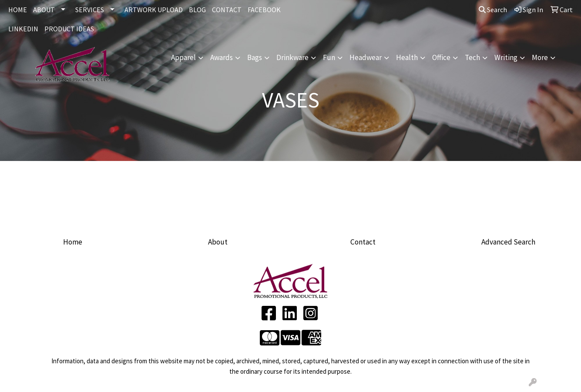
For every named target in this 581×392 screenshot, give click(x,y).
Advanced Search (508, 242)
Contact (363, 242)
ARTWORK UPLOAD (154, 10)
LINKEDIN (23, 29)
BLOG (197, 10)
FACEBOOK (264, 10)
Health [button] (407, 57)
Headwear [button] (366, 57)
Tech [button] (472, 57)
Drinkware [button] (292, 57)
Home (73, 242)
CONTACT (227, 10)
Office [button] (441, 57)
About (218, 242)
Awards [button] (222, 57)
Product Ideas (69, 29)
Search (493, 10)
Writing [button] (506, 57)
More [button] (540, 57)
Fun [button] (329, 57)
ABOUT (44, 10)
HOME (18, 10)
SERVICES (90, 10)
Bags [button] (255, 57)
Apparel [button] (183, 57)
